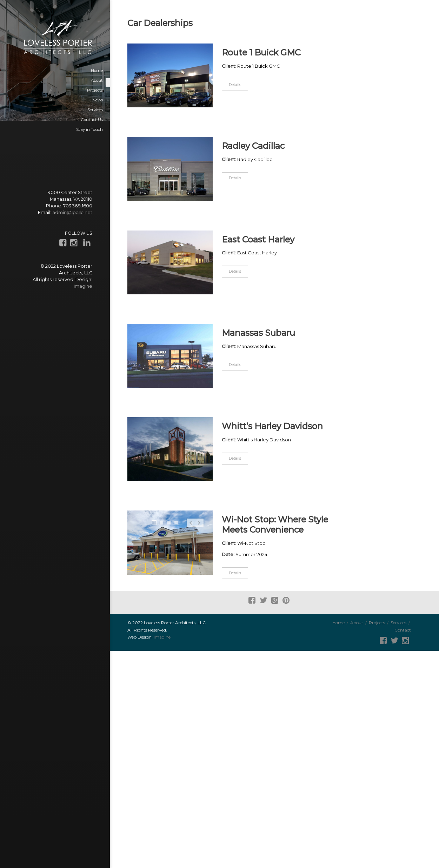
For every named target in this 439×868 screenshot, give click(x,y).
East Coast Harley (258, 240)
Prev (191, 527)
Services (398, 623)
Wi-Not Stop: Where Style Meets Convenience (275, 525)
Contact (403, 630)
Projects (377, 623)
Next (199, 527)
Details (235, 85)
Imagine (83, 286)
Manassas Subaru (258, 333)
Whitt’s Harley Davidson (272, 426)
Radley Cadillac (253, 146)
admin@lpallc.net (72, 212)
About (357, 623)
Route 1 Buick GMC (261, 53)
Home (338, 623)
